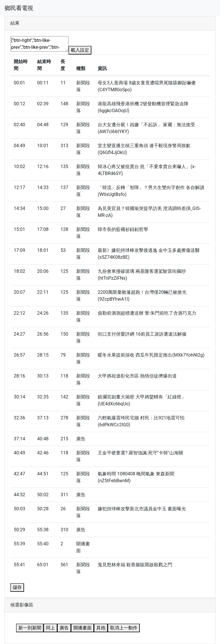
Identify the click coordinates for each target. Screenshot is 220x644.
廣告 (64, 628)
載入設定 (80, 50)
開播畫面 (82, 628)
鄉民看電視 (19, 8)
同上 (50, 628)
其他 (101, 628)
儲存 (17, 587)
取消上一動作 (124, 628)
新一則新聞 (30, 628)
